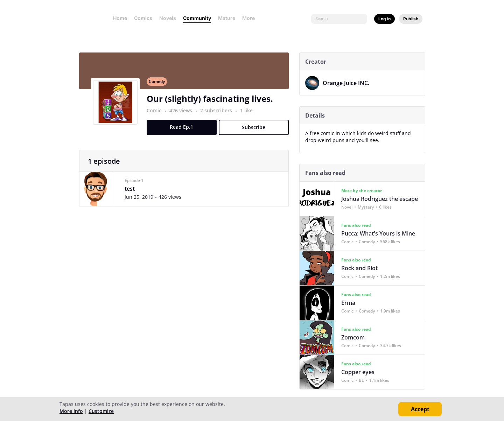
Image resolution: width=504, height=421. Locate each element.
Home (120, 18)
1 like (249, 114)
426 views (184, 114)
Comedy (159, 85)
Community (197, 18)
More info (71, 411)
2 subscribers (219, 114)
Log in (384, 19)
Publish (411, 19)
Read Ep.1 (184, 131)
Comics (143, 18)
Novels (168, 18)
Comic (156, 114)
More (251, 18)
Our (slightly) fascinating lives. (212, 102)
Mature (227, 18)
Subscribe (256, 131)
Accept (420, 409)
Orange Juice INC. (348, 83)
